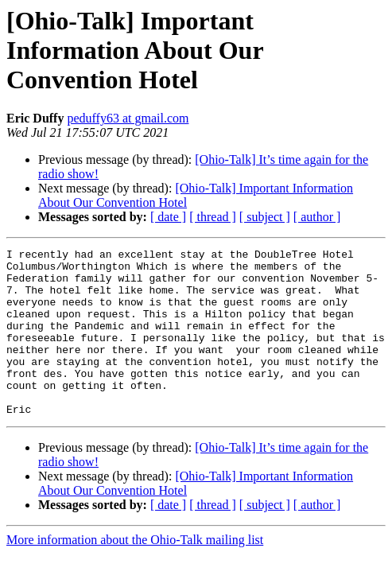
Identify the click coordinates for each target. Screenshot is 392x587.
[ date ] (168, 217)
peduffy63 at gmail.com (128, 118)
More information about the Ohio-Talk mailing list (135, 573)
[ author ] (317, 217)
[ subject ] (265, 217)
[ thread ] (213, 217)
